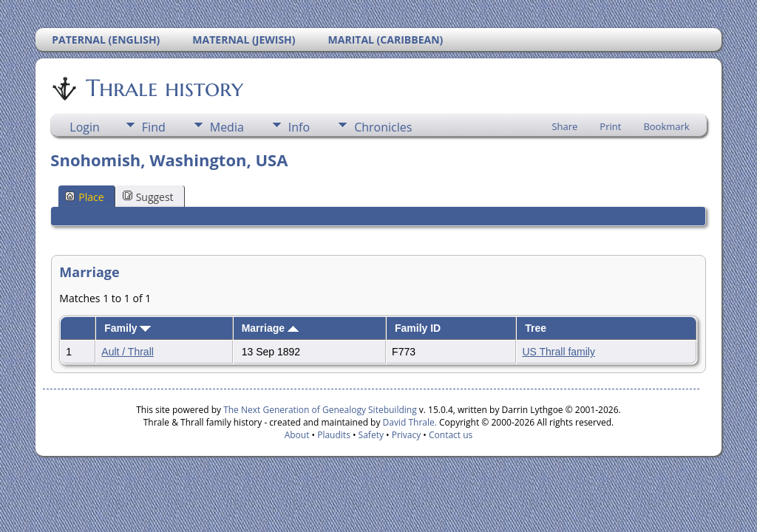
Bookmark (666, 126)
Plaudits (334, 435)
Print (610, 126)
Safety (371, 435)
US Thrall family (559, 352)
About (297, 435)
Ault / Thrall (128, 352)
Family (128, 328)
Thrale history (163, 88)
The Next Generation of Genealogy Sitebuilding (320, 410)
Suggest (148, 197)
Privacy (407, 435)
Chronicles (383, 127)
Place (84, 197)
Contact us (451, 435)
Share (564, 126)
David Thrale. (408, 422)
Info (299, 127)
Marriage (270, 328)
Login (85, 127)
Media (227, 127)
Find (154, 127)
